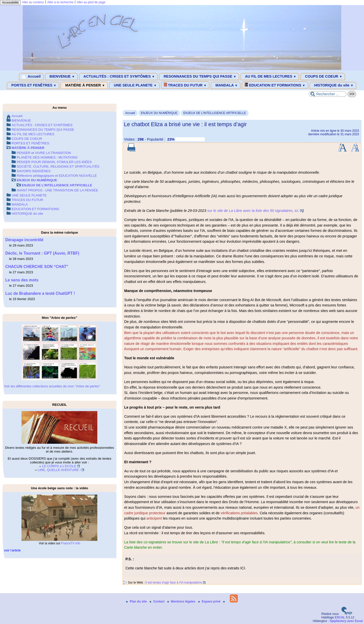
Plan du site (137, 601)
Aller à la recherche (60, 2)
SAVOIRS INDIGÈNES (34, 171)
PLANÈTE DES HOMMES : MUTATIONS (47, 157)
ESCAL (340, 617)
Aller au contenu (33, 2)
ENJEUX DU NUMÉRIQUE (159, 113)
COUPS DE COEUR (323, 77)
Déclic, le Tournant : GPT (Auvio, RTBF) (42, 253)
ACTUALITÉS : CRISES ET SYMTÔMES (118, 77)
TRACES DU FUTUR (185, 85)
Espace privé (210, 601)
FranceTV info (71, 543)
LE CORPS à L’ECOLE (59, 466)
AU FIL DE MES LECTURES (270, 77)
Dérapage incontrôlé (24, 240)
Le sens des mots (22, 280)
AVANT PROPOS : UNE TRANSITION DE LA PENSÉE (57, 190)
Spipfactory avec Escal (346, 621)
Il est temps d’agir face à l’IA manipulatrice (174, 583)
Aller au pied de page (91, 2)
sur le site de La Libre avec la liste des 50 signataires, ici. (253, 211)
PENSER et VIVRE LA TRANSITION (44, 153)
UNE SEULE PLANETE (134, 85)
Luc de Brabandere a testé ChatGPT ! (40, 293)
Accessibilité (10, 3)
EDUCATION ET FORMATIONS (275, 85)
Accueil (31, 77)
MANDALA (226, 85)
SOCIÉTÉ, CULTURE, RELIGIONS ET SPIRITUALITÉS (58, 166)
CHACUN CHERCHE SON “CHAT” (37, 267)
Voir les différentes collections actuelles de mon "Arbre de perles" (52, 386)
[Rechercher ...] (328, 94)
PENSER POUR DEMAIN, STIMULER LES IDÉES (54, 162)
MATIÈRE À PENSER (84, 85)
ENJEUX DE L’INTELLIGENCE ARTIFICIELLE (215, 113)
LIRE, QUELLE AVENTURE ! (59, 470)
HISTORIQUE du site (333, 85)
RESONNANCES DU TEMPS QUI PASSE (199, 77)
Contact (157, 601)
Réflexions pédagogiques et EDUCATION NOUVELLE (57, 176)
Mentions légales (182, 601)
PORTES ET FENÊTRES (33, 85)
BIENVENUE (61, 77)
